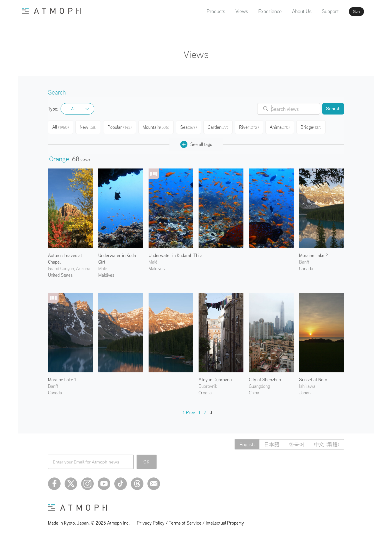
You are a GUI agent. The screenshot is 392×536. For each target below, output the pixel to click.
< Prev (189, 410)
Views (225, 11)
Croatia (205, 390)
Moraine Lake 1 (62, 377)
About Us (285, 11)
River (254, 126)
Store (346, 11)
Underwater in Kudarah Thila (176, 253)
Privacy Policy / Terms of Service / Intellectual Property (190, 521)
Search (333, 109)
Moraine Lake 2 (314, 253)
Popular (123, 126)
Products (200, 11)
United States (60, 273)
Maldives (106, 273)
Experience (254, 11)
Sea (192, 126)
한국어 (297, 442)
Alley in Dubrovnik (216, 377)
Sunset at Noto (313, 377)
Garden (223, 126)
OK (147, 459)
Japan (305, 390)
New (91, 126)
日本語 (272, 442)
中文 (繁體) (326, 442)
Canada (306, 266)
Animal (286, 126)
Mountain (159, 126)
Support (314, 11)
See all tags (196, 142)
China (254, 390)
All (73, 109)
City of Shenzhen (265, 377)
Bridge (318, 126)
